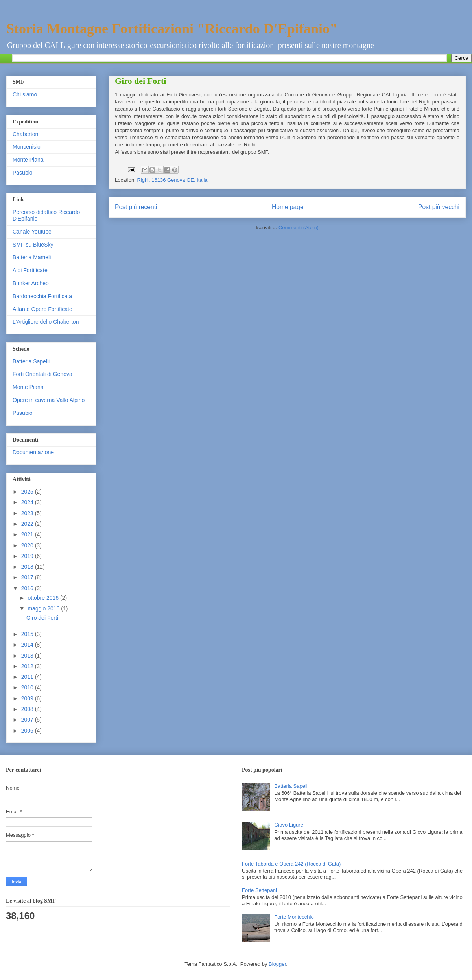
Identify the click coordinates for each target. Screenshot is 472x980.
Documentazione (33, 452)
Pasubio (23, 173)
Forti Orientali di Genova (42, 374)
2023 (28, 513)
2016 (28, 588)
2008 (28, 709)
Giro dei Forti (140, 81)
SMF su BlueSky (33, 245)
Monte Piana (28, 160)
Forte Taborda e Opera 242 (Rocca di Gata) (291, 864)
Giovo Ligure (289, 825)
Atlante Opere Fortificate (42, 309)
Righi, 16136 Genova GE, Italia (172, 180)
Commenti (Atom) (299, 227)
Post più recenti (136, 207)
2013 (28, 656)
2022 (28, 524)
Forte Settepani (259, 890)
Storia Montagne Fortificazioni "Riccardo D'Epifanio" (172, 29)
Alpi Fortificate (30, 270)
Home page (288, 207)
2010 (28, 687)
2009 (28, 698)
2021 (28, 534)
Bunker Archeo (31, 283)
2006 (28, 731)
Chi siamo (25, 94)
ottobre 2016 (44, 598)
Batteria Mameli (32, 257)
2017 (28, 577)
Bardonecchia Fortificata (42, 296)
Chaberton (25, 134)
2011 (28, 677)
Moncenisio (27, 147)
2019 (28, 556)
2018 (28, 567)
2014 (28, 645)
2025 (28, 492)
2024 (28, 502)
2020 (28, 545)
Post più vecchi (439, 207)
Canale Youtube (32, 232)
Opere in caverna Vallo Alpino (49, 400)
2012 (28, 666)
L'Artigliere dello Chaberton (46, 322)
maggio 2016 (44, 608)
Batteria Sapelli (31, 361)
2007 (28, 720)
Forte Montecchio (294, 917)
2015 (28, 634)
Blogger (277, 964)
